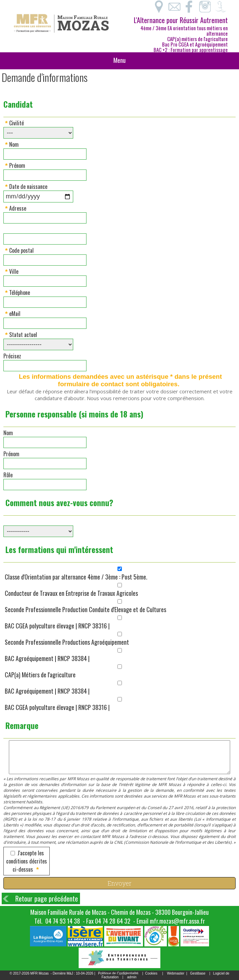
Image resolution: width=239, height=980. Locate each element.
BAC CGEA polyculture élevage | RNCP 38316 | (57, 626)
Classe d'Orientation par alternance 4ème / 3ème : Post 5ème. (76, 577)
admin (132, 977)
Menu (119, 60)
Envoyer (119, 883)
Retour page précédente (47, 898)
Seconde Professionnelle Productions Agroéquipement (67, 642)
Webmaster (176, 973)
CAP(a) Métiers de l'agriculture (40, 675)
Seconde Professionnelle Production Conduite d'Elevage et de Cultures (85, 609)
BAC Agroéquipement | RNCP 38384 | (47, 658)
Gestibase (198, 973)
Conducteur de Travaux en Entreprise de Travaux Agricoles (71, 593)
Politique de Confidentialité (118, 973)
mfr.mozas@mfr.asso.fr (177, 921)
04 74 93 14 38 (63, 921)
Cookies (151, 973)
